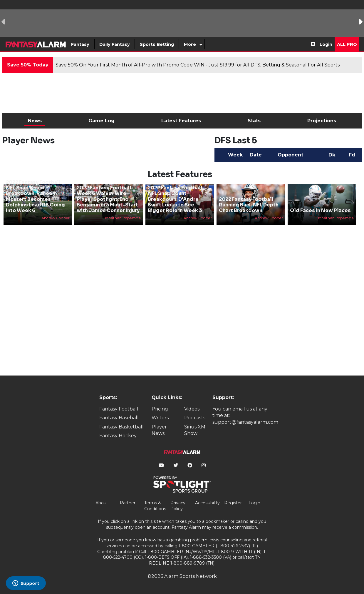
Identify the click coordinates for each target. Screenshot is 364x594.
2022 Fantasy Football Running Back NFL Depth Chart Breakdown (249, 205)
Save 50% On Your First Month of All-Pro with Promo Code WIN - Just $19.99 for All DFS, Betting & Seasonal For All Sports (198, 65)
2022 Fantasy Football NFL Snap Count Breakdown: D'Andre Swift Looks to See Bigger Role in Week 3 (175, 199)
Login (326, 44)
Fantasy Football (119, 409)
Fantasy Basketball (121, 427)
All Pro (347, 44)
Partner (128, 503)
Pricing (160, 409)
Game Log (102, 121)
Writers (160, 418)
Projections (322, 121)
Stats (254, 121)
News (35, 121)
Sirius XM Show (195, 430)
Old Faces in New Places (320, 210)
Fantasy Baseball (119, 418)
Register (233, 503)
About (102, 503)
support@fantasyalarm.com (245, 422)
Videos (192, 409)
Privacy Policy (178, 506)
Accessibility (207, 503)
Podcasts (195, 418)
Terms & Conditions (155, 506)
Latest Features (181, 121)
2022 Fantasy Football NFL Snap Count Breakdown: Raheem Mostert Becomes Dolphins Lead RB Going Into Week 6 (35, 196)
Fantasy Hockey (118, 436)
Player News (159, 430)
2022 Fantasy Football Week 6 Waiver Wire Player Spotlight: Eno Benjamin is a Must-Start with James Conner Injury (108, 199)
